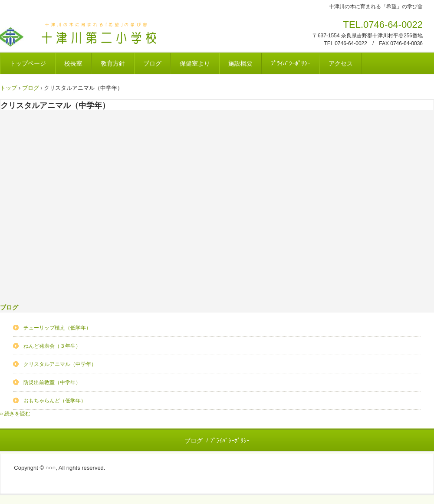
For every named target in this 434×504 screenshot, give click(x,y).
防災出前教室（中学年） (52, 382)
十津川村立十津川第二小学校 (134, 36)
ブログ (152, 63)
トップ (8, 88)
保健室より (195, 63)
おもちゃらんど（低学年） (55, 401)
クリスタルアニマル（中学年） (60, 364)
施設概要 (240, 63)
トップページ (28, 63)
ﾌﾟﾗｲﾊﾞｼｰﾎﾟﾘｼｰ (291, 63)
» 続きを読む (15, 414)
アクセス (341, 63)
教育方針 (113, 63)
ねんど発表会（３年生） (52, 346)
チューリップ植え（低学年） (57, 328)
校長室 (73, 63)
